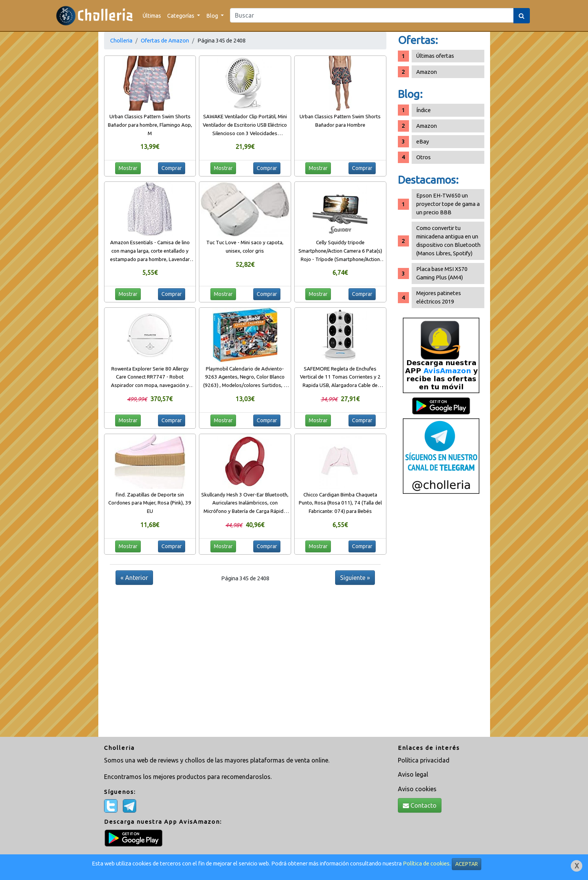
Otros (423, 157)
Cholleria (121, 40)
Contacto (420, 805)
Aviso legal (413, 774)
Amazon (427, 72)
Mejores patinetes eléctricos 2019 (439, 297)
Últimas (152, 16)
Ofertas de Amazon (165, 40)
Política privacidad (424, 760)
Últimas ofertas (435, 56)
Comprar (172, 168)
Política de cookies (426, 863)
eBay (423, 141)
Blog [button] (213, 16)
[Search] (372, 15)
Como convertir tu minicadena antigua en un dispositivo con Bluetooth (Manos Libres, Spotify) (448, 241)
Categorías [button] (181, 16)
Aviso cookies (417, 789)
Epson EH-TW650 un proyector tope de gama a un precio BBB (448, 204)
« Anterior (134, 578)
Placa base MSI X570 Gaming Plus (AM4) (442, 273)
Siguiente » (355, 578)
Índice (423, 110)
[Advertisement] (441, 618)
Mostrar (128, 168)
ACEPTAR (467, 864)
